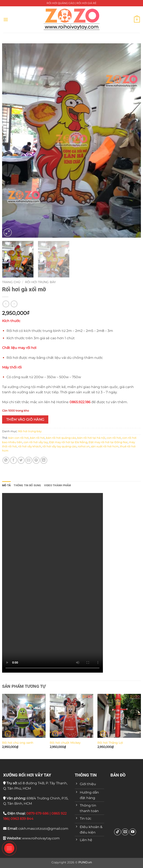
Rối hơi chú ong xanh (18, 743)
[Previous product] (14, 304)
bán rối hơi (37, 438)
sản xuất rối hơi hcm (105, 446)
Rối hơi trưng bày (40, 282)
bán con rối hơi (19, 438)
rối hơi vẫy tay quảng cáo (59, 446)
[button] (6, 19)
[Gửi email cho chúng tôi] (125, 832)
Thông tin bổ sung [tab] (27, 485)
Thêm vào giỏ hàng (25, 419)
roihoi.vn (84, 446)
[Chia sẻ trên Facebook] (14, 460)
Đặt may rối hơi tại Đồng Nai (108, 442)
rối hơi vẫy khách (30, 446)
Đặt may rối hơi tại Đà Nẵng (68, 442)
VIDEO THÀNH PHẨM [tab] (58, 485)
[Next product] (6, 304)
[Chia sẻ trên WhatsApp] (6, 460)
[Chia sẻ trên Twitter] (21, 460)
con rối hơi (114, 438)
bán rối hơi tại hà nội (91, 438)
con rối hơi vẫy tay (36, 442)
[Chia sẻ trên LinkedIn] (44, 460)
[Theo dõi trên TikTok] (117, 832)
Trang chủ (11, 282)
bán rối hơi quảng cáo (61, 438)
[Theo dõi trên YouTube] (133, 832)
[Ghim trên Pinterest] (36, 460)
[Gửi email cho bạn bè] (29, 460)
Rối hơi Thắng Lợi (110, 743)
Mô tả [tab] (6, 485)
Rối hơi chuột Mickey (65, 743)
